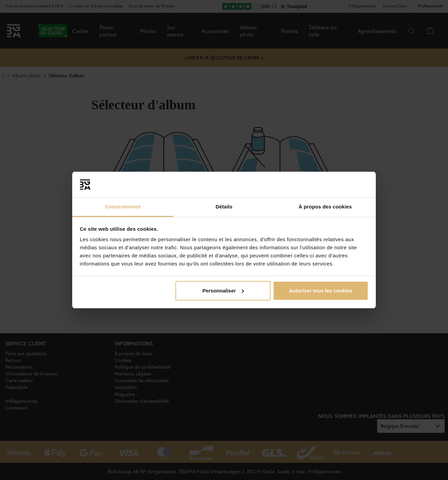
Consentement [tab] (123, 207)
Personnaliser (223, 291)
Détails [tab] (224, 207)
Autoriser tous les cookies (321, 291)
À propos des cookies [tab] (325, 207)
